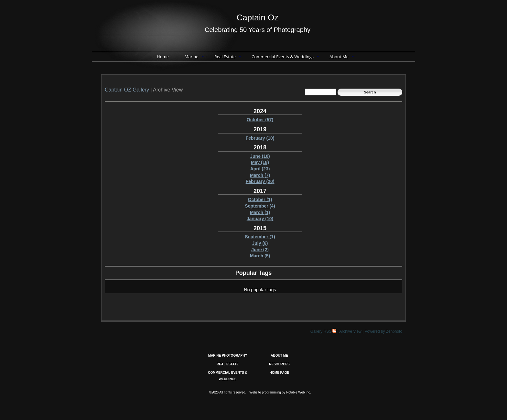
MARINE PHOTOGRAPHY (228, 355)
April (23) (260, 169)
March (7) (260, 175)
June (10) (260, 156)
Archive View (350, 331)
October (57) (260, 120)
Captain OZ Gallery (127, 90)
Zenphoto (394, 331)
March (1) (260, 212)
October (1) (260, 199)
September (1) (260, 237)
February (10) (260, 138)
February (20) (260, 181)
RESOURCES (279, 364)
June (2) (260, 250)
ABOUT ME (279, 355)
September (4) (260, 206)
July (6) (260, 243)
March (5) (260, 256)
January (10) (260, 219)
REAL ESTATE (228, 364)
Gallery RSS (324, 331)
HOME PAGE (279, 373)
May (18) (260, 162)
